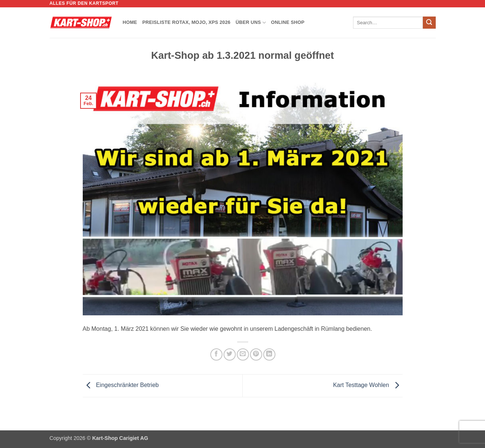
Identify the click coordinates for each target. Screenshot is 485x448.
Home (130, 22)
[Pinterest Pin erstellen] (256, 354)
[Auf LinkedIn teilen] (269, 354)
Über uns (251, 23)
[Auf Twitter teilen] (230, 354)
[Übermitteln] (429, 23)
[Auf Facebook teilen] (216, 354)
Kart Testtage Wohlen (368, 385)
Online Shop (288, 22)
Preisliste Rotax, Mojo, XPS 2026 (186, 22)
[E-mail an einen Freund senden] (243, 354)
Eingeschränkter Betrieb (121, 385)
